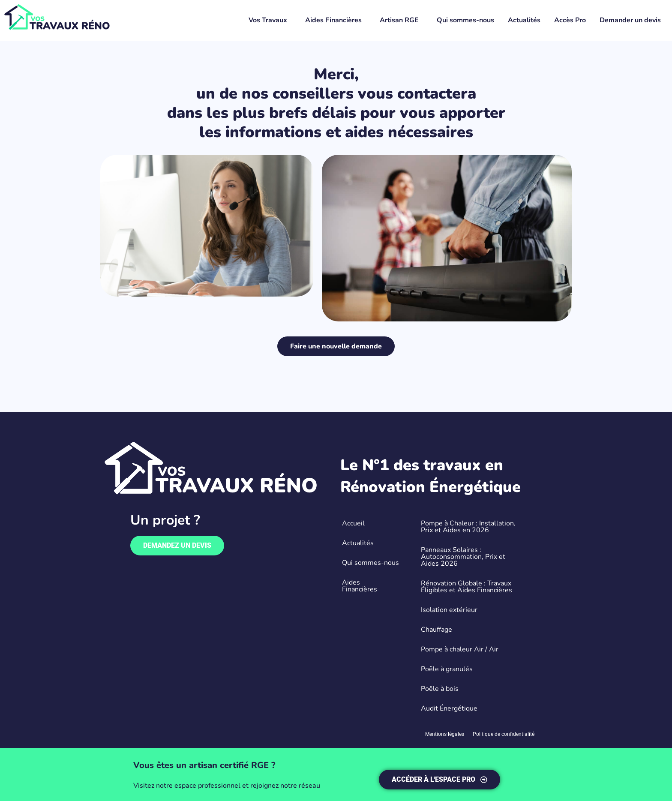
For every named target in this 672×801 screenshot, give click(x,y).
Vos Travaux (268, 20)
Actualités (524, 20)
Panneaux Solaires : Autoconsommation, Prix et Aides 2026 (463, 557)
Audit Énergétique (449, 708)
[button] (270, 20)
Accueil (353, 523)
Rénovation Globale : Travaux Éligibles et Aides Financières (466, 587)
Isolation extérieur (449, 610)
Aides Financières (333, 20)
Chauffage (436, 630)
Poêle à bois (440, 689)
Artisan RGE (399, 20)
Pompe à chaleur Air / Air (460, 649)
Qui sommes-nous (465, 20)
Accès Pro (570, 20)
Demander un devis (630, 20)
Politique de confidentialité (504, 734)
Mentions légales (445, 734)
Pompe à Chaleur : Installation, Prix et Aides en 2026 (468, 527)
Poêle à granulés (447, 669)
